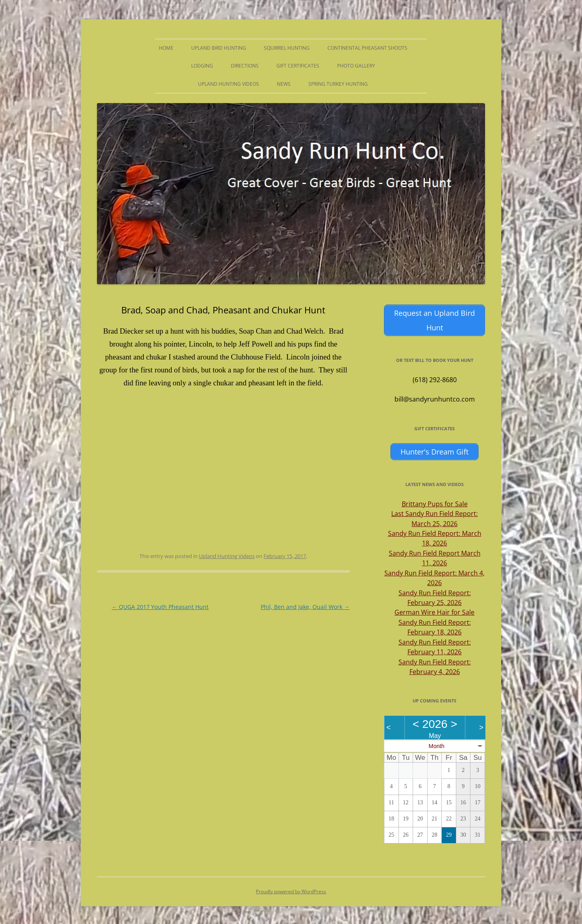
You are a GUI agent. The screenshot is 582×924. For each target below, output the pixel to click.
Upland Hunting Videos (229, 84)
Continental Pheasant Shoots (367, 48)
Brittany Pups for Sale (435, 502)
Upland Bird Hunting (219, 48)
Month (437, 744)
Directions (245, 66)
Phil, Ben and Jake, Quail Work (305, 607)
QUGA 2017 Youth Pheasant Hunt (160, 607)
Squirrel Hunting (287, 48)
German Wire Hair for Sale (434, 611)
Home (166, 48)
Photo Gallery (356, 66)
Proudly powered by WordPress (291, 890)
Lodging (202, 66)
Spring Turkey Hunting (338, 84)
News (284, 84)
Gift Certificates (298, 66)
